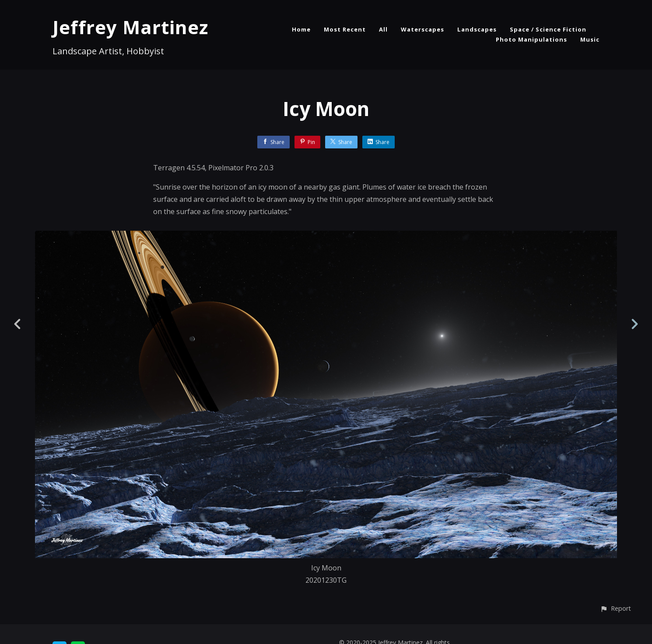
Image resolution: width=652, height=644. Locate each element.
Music (590, 39)
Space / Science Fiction (548, 29)
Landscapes (477, 29)
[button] (615, 608)
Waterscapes (422, 29)
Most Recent (345, 29)
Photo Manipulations (531, 39)
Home (301, 29)
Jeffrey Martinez (130, 27)
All (383, 29)
